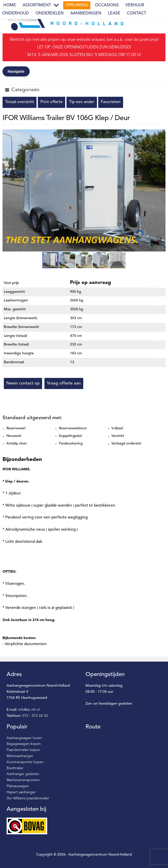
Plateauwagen (18, 786)
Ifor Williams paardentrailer (28, 798)
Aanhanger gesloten (23, 774)
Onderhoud (15, 13)
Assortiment (37, 5)
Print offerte (52, 102)
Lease (114, 13)
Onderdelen (50, 13)
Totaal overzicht (20, 102)
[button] (161, 134)
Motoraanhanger (20, 756)
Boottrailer (15, 768)
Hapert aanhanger (21, 792)
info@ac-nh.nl (29, 710)
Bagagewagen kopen (24, 744)
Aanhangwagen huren (24, 738)
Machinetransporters (23, 780)
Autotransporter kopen (25, 762)
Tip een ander (82, 102)
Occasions (107, 5)
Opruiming (77, 5)
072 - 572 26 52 (35, 716)
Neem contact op (23, 383)
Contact (137, 13)
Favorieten (111, 102)
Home (10, 5)
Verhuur (135, 5)
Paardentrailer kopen (23, 750)
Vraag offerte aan (64, 383)
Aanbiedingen (86, 13)
